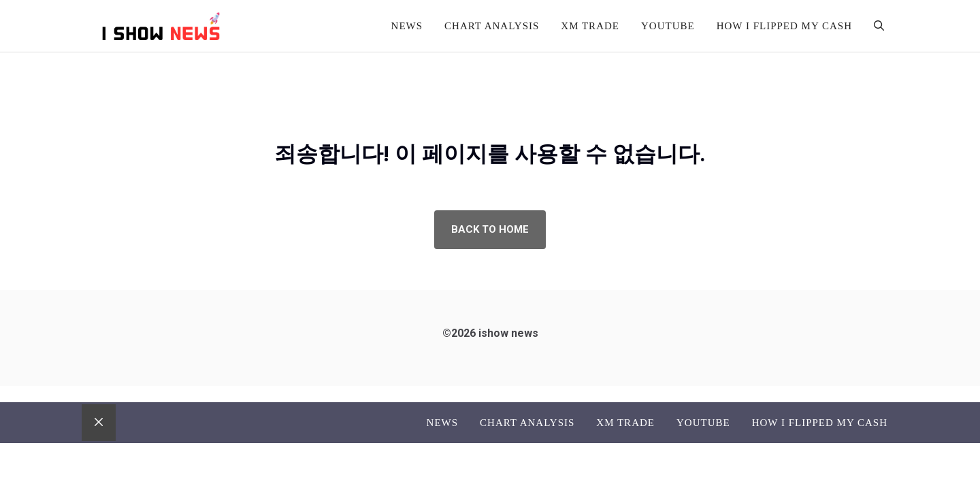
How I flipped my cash (784, 26)
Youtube (668, 26)
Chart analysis (492, 26)
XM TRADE (590, 26)
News (407, 26)
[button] (879, 26)
